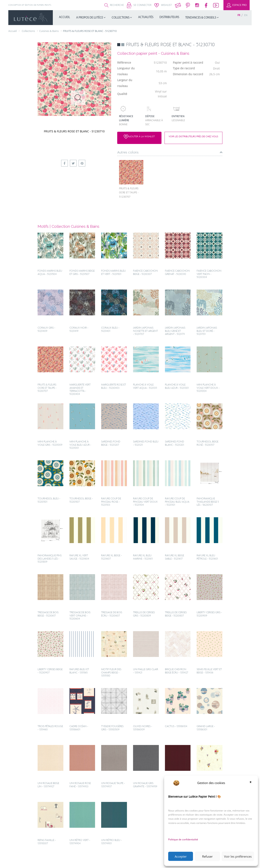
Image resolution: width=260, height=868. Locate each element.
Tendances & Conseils (201, 18)
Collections (121, 18)
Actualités (146, 17)
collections (28, 31)
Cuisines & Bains (49, 31)
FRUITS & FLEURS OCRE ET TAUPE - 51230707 (129, 193)
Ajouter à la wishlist (139, 137)
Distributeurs (169, 17)
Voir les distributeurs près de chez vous (193, 136)
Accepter (181, 856)
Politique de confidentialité (183, 839)
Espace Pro (237, 5)
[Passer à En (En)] (246, 15)
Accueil (64, 17)
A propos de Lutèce (90, 18)
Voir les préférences (238, 856)
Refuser (207, 856)
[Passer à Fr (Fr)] (239, 15)
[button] (252, 783)
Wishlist (163, 5)
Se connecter (139, 5)
